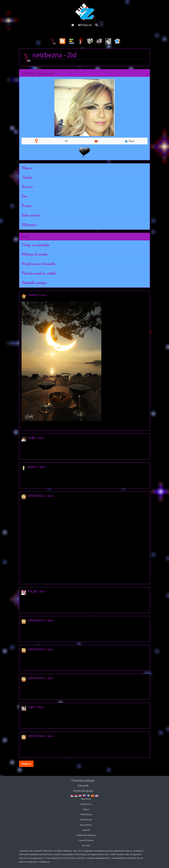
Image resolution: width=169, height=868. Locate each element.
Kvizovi (27, 187)
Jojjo (31, 707)
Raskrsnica (86, 804)
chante (32, 295)
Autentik (86, 830)
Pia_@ (32, 591)
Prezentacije (86, 814)
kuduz (32, 467)
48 (66, 141)
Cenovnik (83, 786)
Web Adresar (86, 820)
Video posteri (31, 215)
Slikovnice (29, 225)
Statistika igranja (34, 283)
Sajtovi (86, 809)
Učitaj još (26, 764)
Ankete (27, 177)
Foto (24, 196)
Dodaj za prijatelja (35, 245)
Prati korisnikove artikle (39, 273)
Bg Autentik (86, 825)
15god (129, 141)
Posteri (26, 206)
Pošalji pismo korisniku (38, 264)
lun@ (31, 438)
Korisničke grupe (83, 791)
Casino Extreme (86, 840)
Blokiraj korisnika (35, 254)
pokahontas (36, 496)
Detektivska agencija (86, 835)
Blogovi (27, 168)
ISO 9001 (86, 846)
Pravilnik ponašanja (83, 781)
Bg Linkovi (86, 799)
